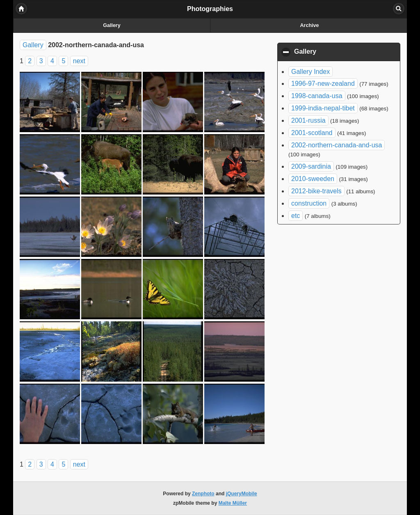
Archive (310, 25)
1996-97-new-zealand (323, 84)
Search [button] (399, 9)
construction (309, 203)
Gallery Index (310, 72)
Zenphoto (203, 494)
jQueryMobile (242, 494)
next (79, 61)
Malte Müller (233, 503)
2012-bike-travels (316, 191)
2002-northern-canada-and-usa (337, 145)
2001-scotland (312, 133)
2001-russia (308, 120)
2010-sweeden (313, 179)
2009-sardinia (311, 166)
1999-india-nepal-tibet (323, 108)
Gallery (112, 25)
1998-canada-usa (317, 96)
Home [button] (21, 9)
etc (296, 216)
